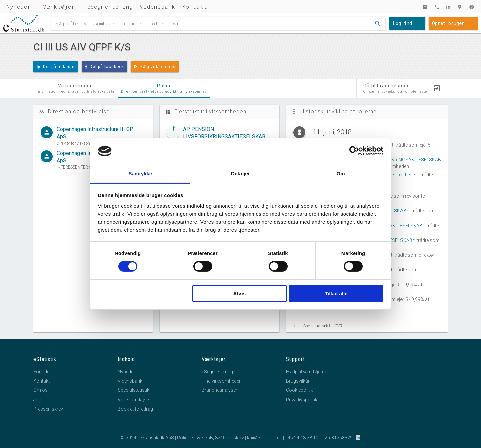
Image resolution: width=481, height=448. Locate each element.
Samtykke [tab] (140, 173)
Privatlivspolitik (302, 400)
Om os (41, 390)
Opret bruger (448, 23)
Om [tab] (341, 173)
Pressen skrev (48, 409)
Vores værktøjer (134, 400)
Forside (41, 372)
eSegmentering (110, 7)
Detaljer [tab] (240, 173)
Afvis (239, 293)
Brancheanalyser (220, 390)
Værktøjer (59, 7)
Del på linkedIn (56, 67)
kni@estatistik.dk (264, 438)
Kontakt (195, 7)
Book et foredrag (135, 409)
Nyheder (19, 7)
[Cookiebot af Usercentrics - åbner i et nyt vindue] (354, 151)
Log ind (402, 23)
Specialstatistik (133, 390)
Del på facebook (105, 67)
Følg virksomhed (155, 67)
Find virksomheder (221, 381)
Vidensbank (157, 7)
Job (37, 400)
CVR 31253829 (337, 438)
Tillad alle (336, 293)
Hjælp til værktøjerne (306, 372)
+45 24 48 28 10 (302, 438)
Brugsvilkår (298, 381)
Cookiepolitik (299, 390)
